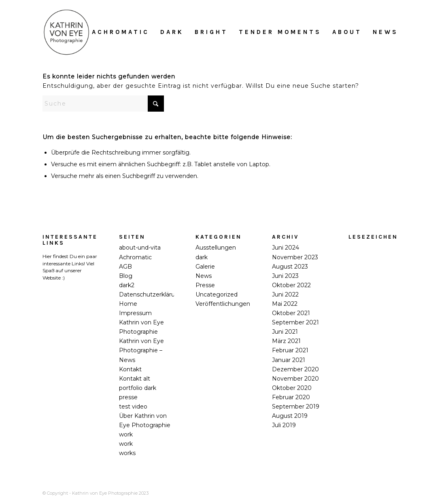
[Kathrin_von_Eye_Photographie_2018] (66, 32)
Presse (205, 285)
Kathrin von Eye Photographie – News (141, 350)
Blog (126, 276)
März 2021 (286, 341)
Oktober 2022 (291, 285)
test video (133, 407)
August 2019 (290, 416)
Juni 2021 (285, 332)
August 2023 (290, 267)
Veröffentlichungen (223, 304)
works (127, 453)
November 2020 (295, 379)
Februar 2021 (290, 350)
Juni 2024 (286, 248)
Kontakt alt (135, 379)
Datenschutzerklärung (151, 294)
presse (128, 397)
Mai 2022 (285, 304)
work (126, 434)
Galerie (205, 267)
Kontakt (130, 369)
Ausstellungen (216, 248)
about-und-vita (140, 248)
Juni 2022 (285, 294)
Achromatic (135, 257)
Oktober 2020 (292, 388)
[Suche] (103, 104)
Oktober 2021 (291, 313)
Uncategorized (217, 294)
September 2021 (295, 322)
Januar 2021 (289, 360)
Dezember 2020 (295, 369)
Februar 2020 (291, 397)
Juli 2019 (284, 425)
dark (202, 257)
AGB (125, 267)
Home (128, 304)
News (204, 276)
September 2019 (296, 407)
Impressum (135, 313)
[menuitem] (121, 32)
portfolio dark (138, 388)
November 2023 (295, 257)
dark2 (127, 285)
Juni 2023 (285, 276)
